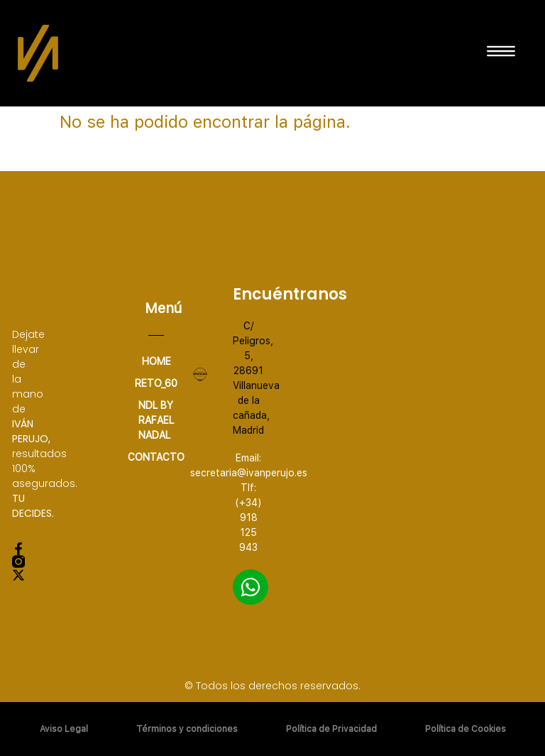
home (156, 361)
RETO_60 (156, 383)
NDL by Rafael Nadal (156, 420)
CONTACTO (156, 457)
